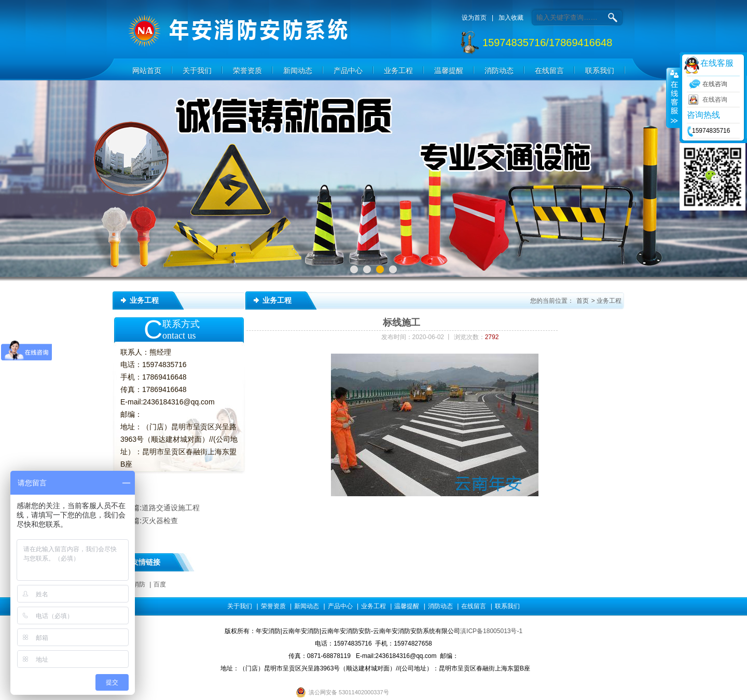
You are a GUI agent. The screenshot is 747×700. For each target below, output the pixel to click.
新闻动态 (298, 71)
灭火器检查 (160, 521)
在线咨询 (715, 100)
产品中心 (348, 71)
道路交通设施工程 (171, 508)
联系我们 (600, 71)
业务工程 (398, 71)
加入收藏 (511, 18)
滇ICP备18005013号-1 (491, 631)
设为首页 (474, 18)
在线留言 (549, 71)
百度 (160, 584)
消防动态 (499, 71)
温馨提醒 (449, 71)
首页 (583, 301)
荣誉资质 (247, 71)
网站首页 (147, 71)
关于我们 (197, 71)
